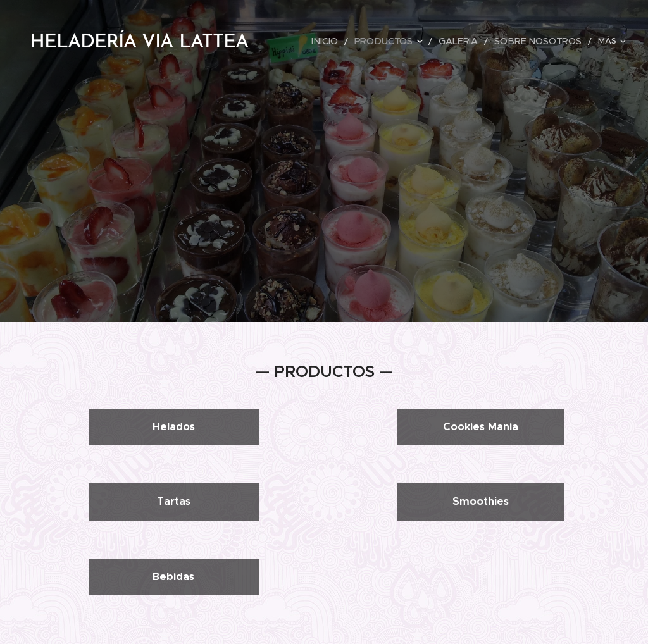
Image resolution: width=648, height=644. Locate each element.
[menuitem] (345, 41)
